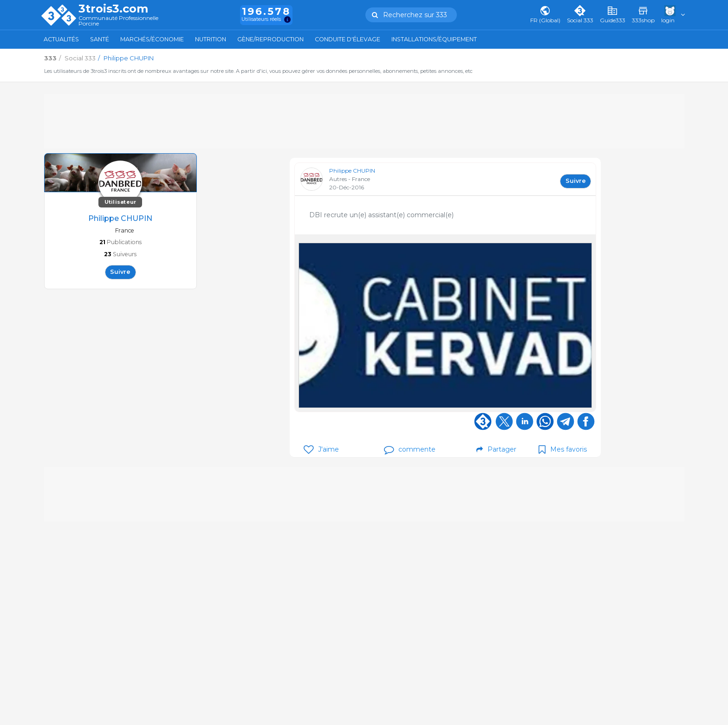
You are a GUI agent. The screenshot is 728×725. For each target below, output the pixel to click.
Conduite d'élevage (348, 39)
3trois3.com (113, 9)
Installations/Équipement (434, 39)
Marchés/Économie (152, 39)
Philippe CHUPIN (352, 171)
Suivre (120, 272)
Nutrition (211, 39)
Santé (100, 39)
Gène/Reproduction (270, 39)
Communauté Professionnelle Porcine (118, 21)
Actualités (61, 39)
